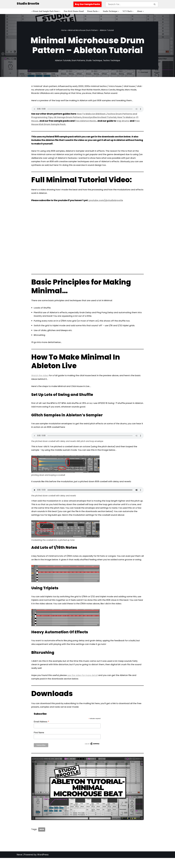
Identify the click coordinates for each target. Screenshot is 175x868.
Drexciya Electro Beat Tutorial (99, 118)
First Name (39, 744)
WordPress (43, 866)
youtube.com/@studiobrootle (106, 202)
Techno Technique (112, 61)
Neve (19, 866)
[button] (99, 11)
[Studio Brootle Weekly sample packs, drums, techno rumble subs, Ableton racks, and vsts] (28, 4)
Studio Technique (94, 61)
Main (42, 841)
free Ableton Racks (86, 121)
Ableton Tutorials (63, 61)
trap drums (123, 121)
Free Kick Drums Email (74, 11)
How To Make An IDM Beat (91, 114)
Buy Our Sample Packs (87, 4)
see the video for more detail (85, 686)
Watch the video (40, 378)
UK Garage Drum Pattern (67, 118)
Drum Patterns (78, 61)
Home (64, 30)
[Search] (128, 4)
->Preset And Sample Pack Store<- (45, 11)
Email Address (41, 733)
